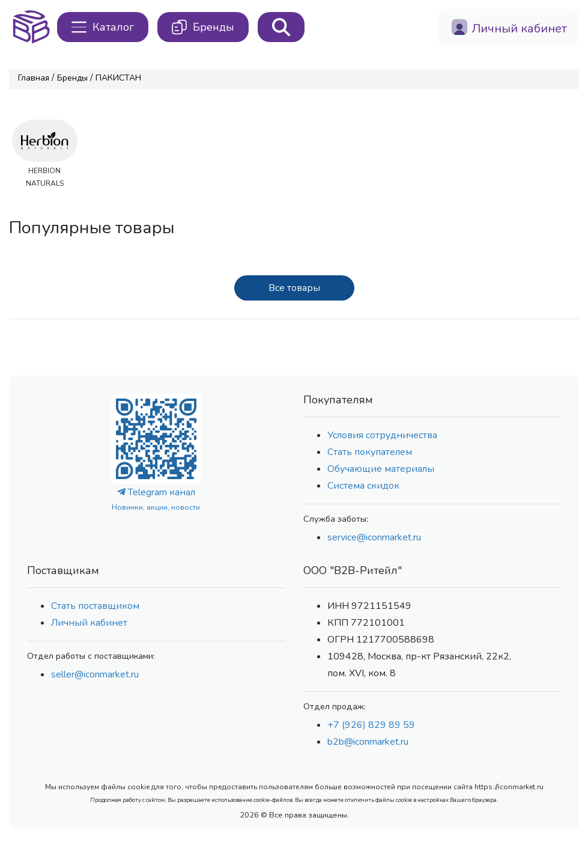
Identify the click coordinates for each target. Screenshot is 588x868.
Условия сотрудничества (382, 435)
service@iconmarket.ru (374, 537)
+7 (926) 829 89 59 (371, 725)
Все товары (294, 288)
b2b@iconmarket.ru (368, 742)
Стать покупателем (370, 452)
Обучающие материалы (381, 469)
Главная (34, 78)
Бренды (72, 78)
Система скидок (363, 486)
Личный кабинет (89, 623)
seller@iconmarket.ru (95, 674)
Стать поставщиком (95, 606)
